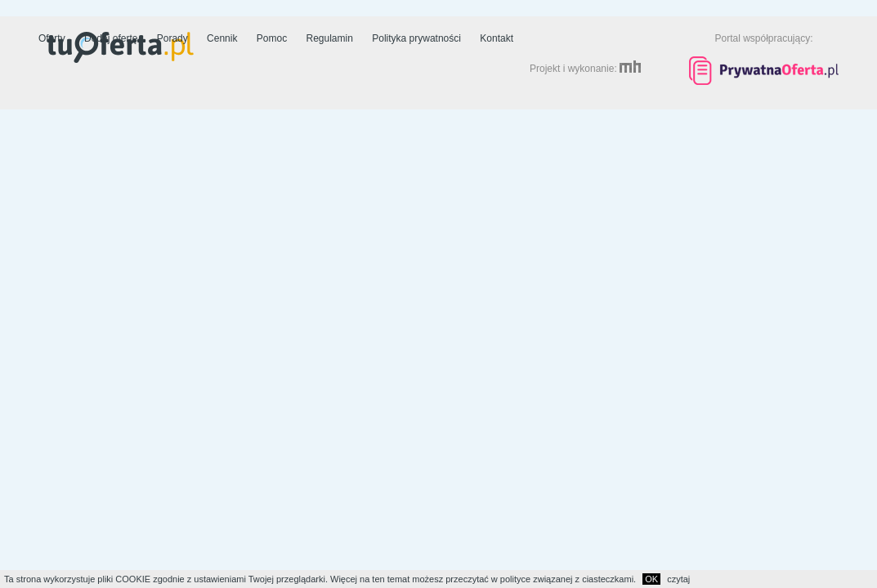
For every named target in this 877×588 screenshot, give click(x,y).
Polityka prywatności (416, 38)
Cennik (222, 38)
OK (651, 579)
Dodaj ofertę (111, 38)
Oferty (52, 38)
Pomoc (272, 38)
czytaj (678, 579)
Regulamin (330, 38)
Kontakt (497, 38)
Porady (172, 38)
